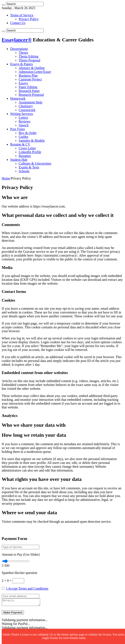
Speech (24, 125)
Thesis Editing (29, 56)
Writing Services (22, 114)
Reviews (25, 121)
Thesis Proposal (29, 60)
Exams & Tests (29, 167)
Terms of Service (22, 15)
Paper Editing (28, 87)
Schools (24, 171)
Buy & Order (28, 133)
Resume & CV (20, 144)
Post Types (18, 129)
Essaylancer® (17, 40)
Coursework (27, 110)
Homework (18, 98)
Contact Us (18, 23)
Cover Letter (27, 148)
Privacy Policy (29, 19)
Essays (23, 83)
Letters (23, 118)
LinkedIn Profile (30, 152)
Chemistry (26, 106)
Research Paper (29, 91)
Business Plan (28, 76)
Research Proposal (31, 95)
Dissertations (19, 49)
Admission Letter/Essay (35, 72)
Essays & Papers (22, 64)
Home (6, 178)
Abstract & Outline (32, 68)
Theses (23, 53)
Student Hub (19, 160)
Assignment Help (31, 102)
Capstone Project (30, 79)
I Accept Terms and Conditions (27, 588)
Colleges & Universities (35, 163)
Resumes (25, 156)
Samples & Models (32, 141)
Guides (23, 137)
